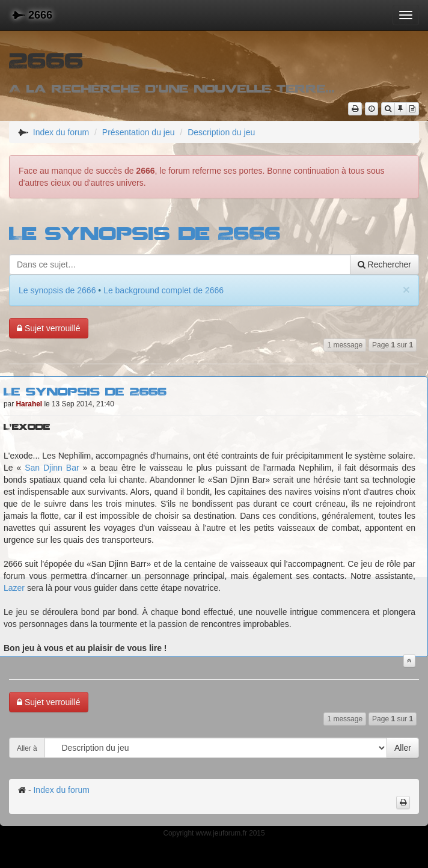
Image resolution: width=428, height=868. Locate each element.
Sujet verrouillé (49, 328)
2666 (32, 15)
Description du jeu (221, 132)
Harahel (29, 404)
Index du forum (61, 132)
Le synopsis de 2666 (145, 232)
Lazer (14, 588)
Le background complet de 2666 (164, 290)
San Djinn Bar (52, 468)
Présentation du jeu (139, 132)
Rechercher (384, 264)
